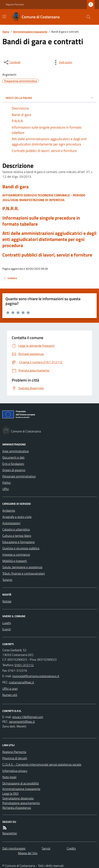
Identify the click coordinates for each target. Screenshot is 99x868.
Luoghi (7, 623)
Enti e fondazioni (13, 464)
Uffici (6, 489)
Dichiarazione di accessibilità (21, 783)
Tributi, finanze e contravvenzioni (24, 573)
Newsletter (10, 833)
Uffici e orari (10, 689)
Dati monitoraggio (14, 848)
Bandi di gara (15, 187)
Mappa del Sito (28, 853)
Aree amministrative (16, 451)
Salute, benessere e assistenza (22, 567)
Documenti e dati (13, 457)
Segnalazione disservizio (18, 798)
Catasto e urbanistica (16, 529)
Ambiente (9, 510)
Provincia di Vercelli (15, 758)
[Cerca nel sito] (87, 17)
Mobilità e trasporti (15, 561)
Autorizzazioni (11, 523)
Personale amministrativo (19, 476)
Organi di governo (14, 470)
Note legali (9, 777)
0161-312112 (24, 665)
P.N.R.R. (11, 208)
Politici (7, 483)
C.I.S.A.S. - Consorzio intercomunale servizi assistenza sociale (42, 764)
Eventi (7, 629)
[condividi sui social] (12, 62)
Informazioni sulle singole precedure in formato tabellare (41, 221)
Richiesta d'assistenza (17, 808)
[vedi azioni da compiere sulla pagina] (62, 62)
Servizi (46, 848)
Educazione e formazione (18, 542)
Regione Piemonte (15, 5)
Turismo (7, 580)
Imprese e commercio (16, 554)
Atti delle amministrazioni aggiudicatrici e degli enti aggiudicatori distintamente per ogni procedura (49, 239)
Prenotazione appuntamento (21, 803)
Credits (71, 848)
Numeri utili (10, 695)
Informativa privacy (15, 771)
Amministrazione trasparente (30, 32)
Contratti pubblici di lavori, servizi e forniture (47, 255)
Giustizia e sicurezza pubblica (21, 548)
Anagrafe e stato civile (17, 517)
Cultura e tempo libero (17, 536)
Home (6, 32)
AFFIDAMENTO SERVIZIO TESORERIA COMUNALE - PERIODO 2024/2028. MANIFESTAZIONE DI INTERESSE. (44, 198)
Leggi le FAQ (10, 794)
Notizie (7, 601)
